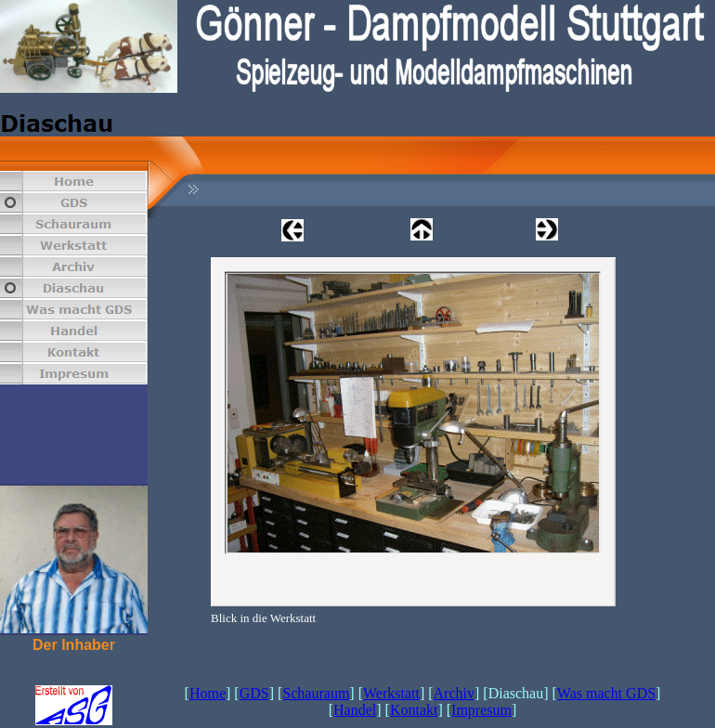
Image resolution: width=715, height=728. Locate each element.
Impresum (481, 710)
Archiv (454, 693)
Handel (355, 710)
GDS (254, 693)
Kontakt (414, 710)
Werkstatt (391, 693)
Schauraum (316, 693)
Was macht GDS (606, 693)
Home (208, 693)
